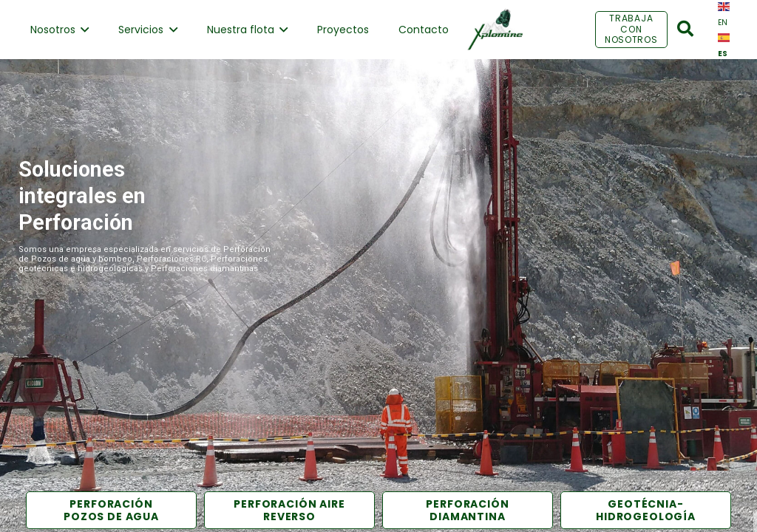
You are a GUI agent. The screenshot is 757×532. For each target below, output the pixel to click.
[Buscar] (685, 29)
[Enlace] (495, 30)
